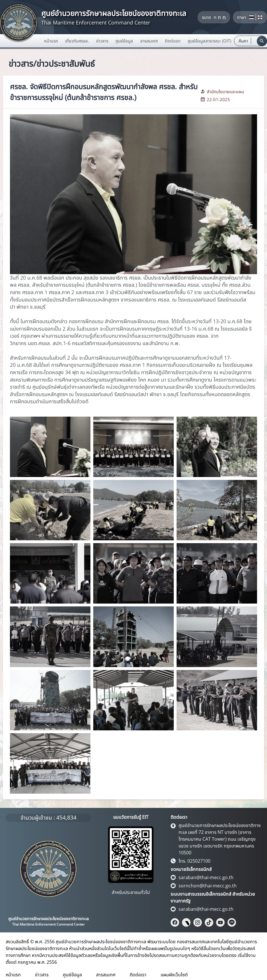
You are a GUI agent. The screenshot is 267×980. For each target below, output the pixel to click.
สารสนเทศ (106, 975)
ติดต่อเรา (138, 975)
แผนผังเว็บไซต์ (174, 975)
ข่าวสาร (42, 975)
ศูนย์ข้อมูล (72, 975)
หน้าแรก (51, 41)
